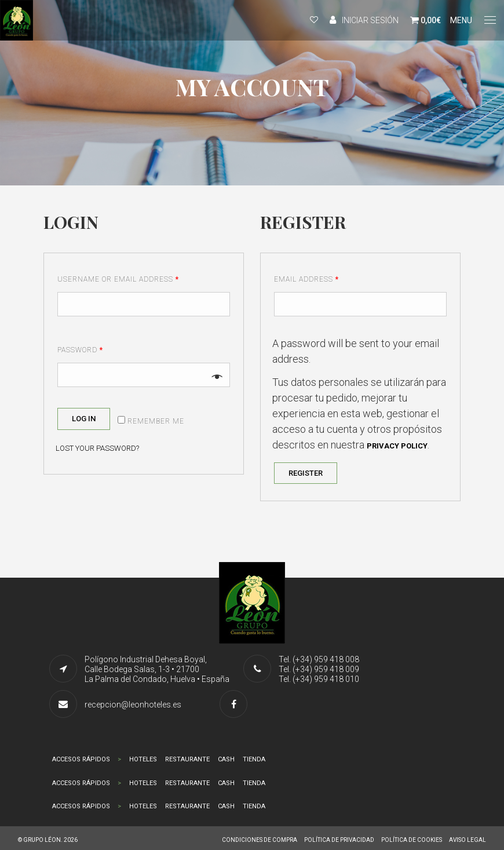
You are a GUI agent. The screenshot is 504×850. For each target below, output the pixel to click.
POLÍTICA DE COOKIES (412, 840)
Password (80, 350)
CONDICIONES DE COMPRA (260, 840)
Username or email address (118, 279)
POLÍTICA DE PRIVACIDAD (339, 840)
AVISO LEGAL (468, 840)
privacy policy (397, 446)
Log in (84, 419)
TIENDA (254, 759)
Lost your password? (97, 448)
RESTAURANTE (187, 759)
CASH (226, 759)
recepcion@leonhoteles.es (133, 705)
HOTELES (143, 759)
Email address (306, 279)
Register (306, 473)
